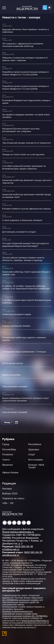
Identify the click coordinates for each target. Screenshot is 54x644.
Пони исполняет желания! (15, 386)
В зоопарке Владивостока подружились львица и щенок (26, 102)
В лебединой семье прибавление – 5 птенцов (24, 352)
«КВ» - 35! (8, 503)
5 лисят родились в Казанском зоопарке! (22, 220)
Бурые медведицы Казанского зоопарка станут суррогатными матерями (26, 399)
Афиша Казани (10, 472)
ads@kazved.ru (11, 555)
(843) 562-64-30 (24, 546)
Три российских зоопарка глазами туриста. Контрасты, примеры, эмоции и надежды (23, 259)
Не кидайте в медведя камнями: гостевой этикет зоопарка (26, 116)
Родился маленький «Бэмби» (16, 326)
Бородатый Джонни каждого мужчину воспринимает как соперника (21, 130)
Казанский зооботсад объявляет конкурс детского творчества (27, 181)
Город (6, 444)
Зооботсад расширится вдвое (17, 314)
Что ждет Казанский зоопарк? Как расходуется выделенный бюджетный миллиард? (26, 245)
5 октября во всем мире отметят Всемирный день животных (27, 301)
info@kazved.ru (11, 549)
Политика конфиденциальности (17, 611)
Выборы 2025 (10, 493)
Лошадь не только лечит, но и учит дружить (23, 154)
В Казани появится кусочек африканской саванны (27, 209)
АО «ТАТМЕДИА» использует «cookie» (21, 600)
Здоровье (34, 449)
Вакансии (8, 465)
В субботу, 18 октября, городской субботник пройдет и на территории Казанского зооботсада (26, 287)
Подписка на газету (13, 498)
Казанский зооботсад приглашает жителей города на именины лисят (27, 196)
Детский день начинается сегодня (19, 232)
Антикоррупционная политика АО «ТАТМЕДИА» (25, 616)
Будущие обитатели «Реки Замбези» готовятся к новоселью (26, 31)
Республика (35, 444)
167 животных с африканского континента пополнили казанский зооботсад (23, 45)
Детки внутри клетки (12, 363)
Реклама (7, 489)
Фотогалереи (36, 460)
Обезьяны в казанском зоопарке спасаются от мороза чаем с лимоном (25, 59)
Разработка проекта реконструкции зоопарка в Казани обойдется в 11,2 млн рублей (25, 73)
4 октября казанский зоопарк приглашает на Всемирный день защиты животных (24, 167)
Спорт (32, 454)
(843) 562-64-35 (33, 552)
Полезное (8, 454)
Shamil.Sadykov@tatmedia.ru (18, 532)
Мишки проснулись (11, 375)
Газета (6, 460)
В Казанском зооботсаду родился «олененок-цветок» (24, 339)
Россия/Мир (9, 449)
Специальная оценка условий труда (20, 614)
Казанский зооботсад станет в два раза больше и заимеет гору (26, 273)
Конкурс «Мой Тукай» (36, 466)
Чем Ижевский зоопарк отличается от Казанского (27, 143)
